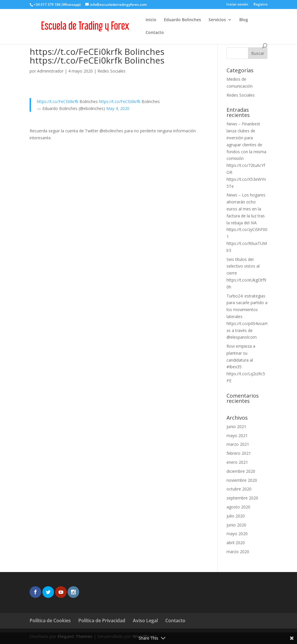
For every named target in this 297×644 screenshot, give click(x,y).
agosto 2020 (238, 507)
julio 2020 (236, 516)
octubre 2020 (239, 489)
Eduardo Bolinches (182, 20)
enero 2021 (237, 462)
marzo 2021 (238, 444)
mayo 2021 (237, 435)
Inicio (151, 20)
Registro (260, 5)
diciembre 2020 (241, 471)
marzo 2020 (238, 552)
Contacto (155, 33)
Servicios (217, 20)
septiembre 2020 (242, 498)
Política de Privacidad (102, 620)
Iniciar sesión (237, 5)
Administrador (50, 71)
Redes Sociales (112, 71)
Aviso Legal (145, 620)
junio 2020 (236, 525)
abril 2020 (236, 543)
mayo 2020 (237, 534)
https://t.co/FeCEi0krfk (58, 101)
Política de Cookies (50, 620)
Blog (244, 20)
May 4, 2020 (118, 108)
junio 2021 (236, 426)
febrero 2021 (239, 453)
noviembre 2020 (242, 480)
